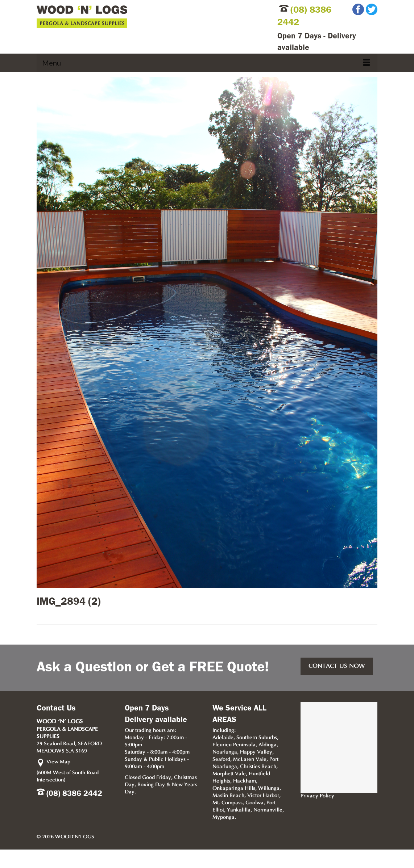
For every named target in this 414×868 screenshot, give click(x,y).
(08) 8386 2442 (74, 793)
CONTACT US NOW (337, 666)
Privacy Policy (317, 796)
